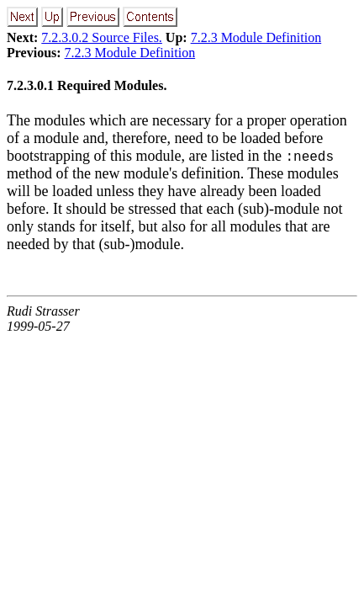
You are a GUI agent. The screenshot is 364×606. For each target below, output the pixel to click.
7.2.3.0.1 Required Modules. (87, 85)
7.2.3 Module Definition (256, 37)
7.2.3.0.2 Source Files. (102, 37)
